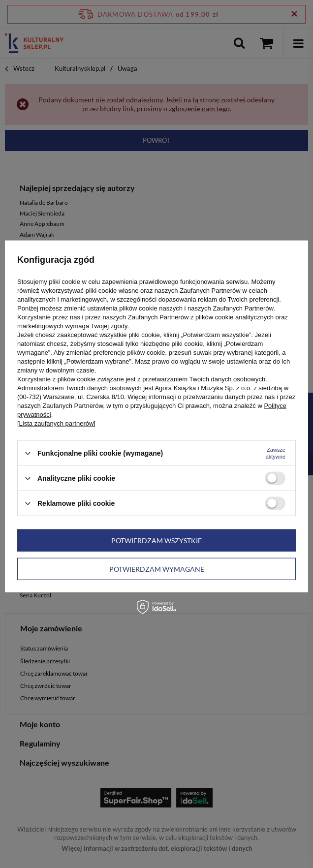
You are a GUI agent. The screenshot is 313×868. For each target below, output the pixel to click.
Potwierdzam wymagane (157, 569)
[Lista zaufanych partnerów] (56, 423)
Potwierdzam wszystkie (156, 540)
